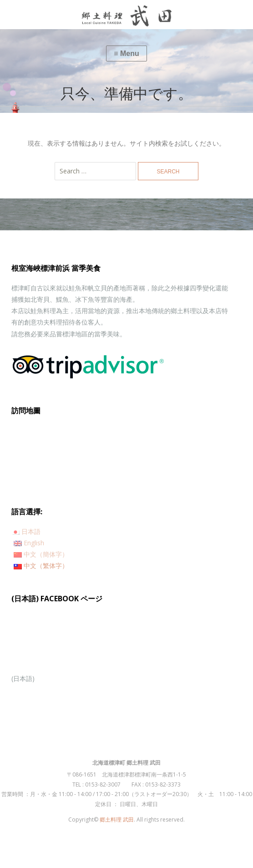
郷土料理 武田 (117, 820)
